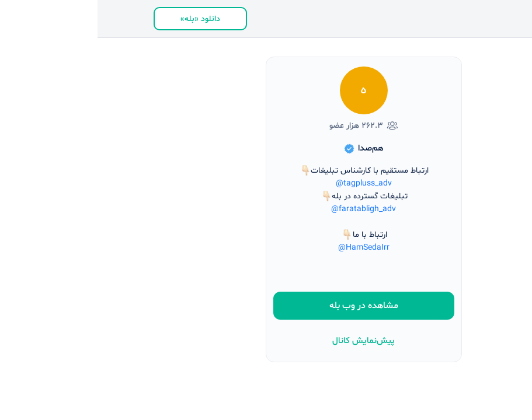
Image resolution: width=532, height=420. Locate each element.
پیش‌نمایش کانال (266, 341)
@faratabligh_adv (266, 209)
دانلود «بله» (103, 19)
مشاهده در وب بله (266, 306)
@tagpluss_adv (266, 183)
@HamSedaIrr (266, 248)
